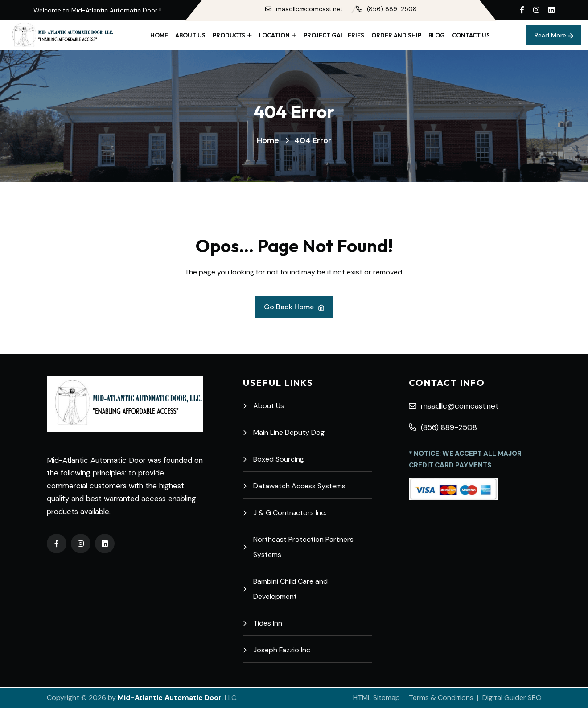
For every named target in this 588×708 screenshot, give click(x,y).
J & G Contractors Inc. (285, 513)
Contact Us (471, 35)
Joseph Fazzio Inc (277, 650)
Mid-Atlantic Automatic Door (170, 698)
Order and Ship (396, 35)
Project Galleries (334, 35)
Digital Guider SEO (512, 698)
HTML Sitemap (376, 698)
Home (159, 35)
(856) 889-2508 (387, 9)
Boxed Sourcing (273, 459)
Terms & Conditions (441, 698)
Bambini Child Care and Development (285, 589)
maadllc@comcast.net (304, 9)
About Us (190, 35)
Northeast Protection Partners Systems (298, 547)
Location (274, 35)
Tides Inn (263, 623)
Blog (437, 35)
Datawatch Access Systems (294, 486)
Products (229, 35)
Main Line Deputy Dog (284, 432)
